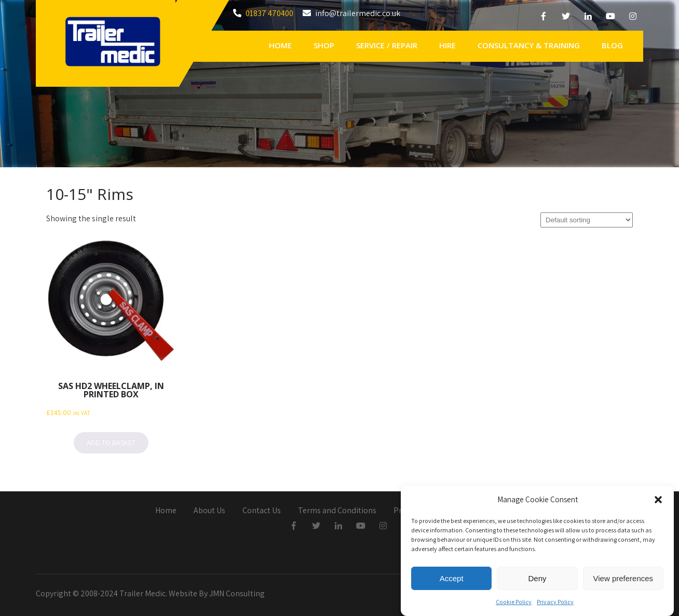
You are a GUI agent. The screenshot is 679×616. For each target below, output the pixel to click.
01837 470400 (269, 13)
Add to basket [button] (111, 443)
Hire (447, 45)
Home (280, 45)
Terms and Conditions (337, 511)
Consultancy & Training (529, 45)
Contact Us (262, 511)
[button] (658, 502)
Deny (537, 580)
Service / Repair (387, 45)
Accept (452, 580)
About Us (209, 511)
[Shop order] (587, 220)
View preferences (623, 580)
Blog (612, 45)
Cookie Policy (514, 604)
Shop (324, 45)
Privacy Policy (555, 604)
